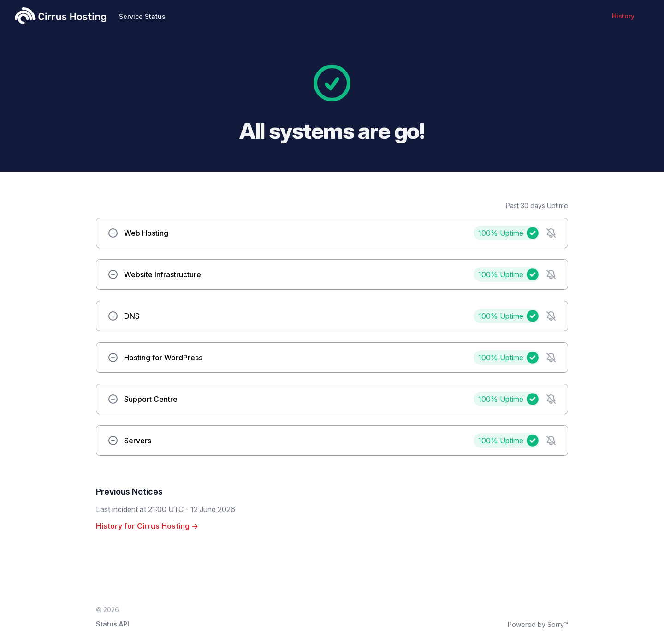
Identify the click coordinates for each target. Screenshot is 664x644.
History (623, 16)
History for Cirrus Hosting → (147, 526)
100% (501, 233)
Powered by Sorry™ (538, 624)
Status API (113, 624)
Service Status (142, 16)
